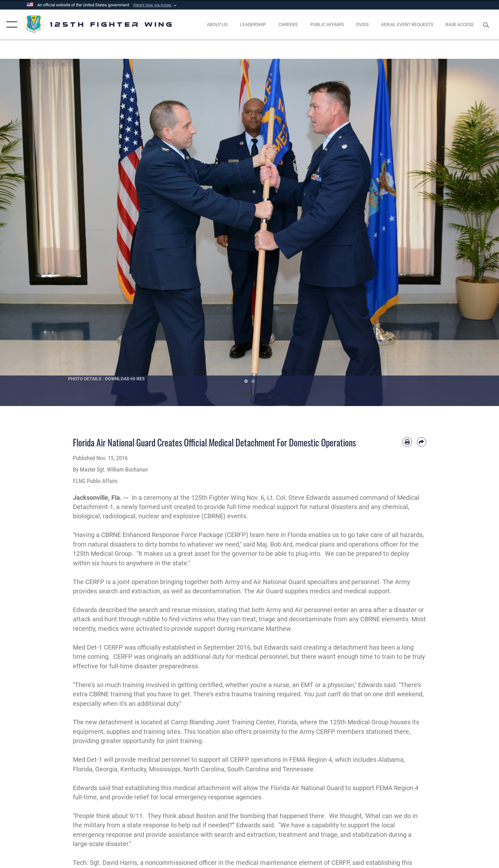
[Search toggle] (487, 25)
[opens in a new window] (362, 24)
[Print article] (407, 442)
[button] (156, 5)
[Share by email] (422, 442)
